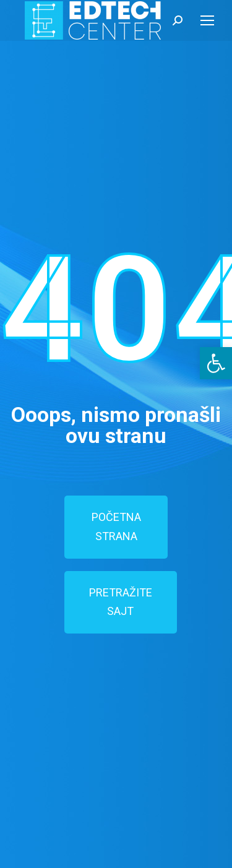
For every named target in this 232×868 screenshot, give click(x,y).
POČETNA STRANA (116, 526)
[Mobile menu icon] (207, 20)
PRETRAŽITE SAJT (121, 602)
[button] (216, 363)
